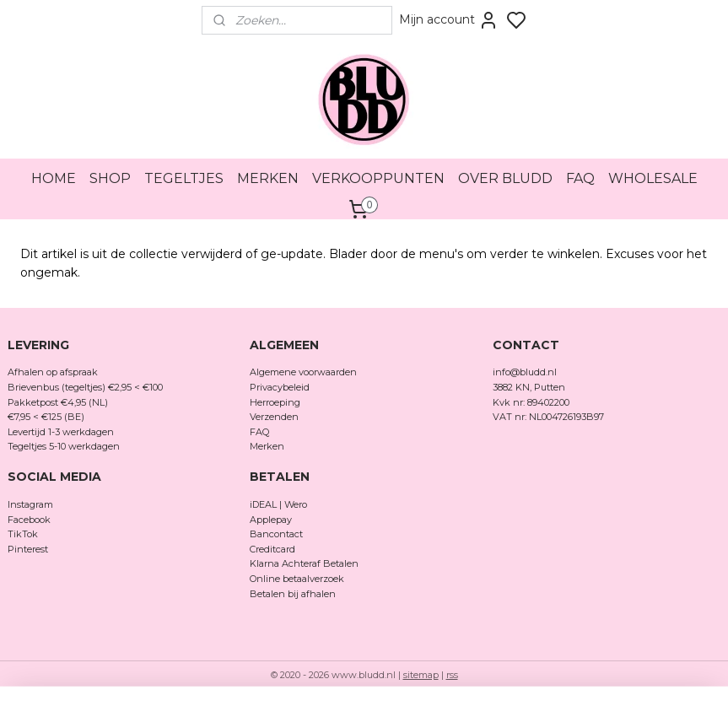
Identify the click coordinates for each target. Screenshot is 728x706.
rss (452, 675)
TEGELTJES (184, 178)
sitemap (421, 675)
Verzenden (274, 417)
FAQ (580, 178)
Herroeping (275, 402)
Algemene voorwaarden (303, 372)
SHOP (110, 178)
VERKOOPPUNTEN (378, 178)
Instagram (30, 504)
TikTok (23, 534)
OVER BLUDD (505, 178)
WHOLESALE (653, 178)
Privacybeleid (280, 387)
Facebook (30, 520)
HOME (54, 178)
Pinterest (28, 549)
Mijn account (449, 20)
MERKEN (268, 178)
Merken (267, 446)
